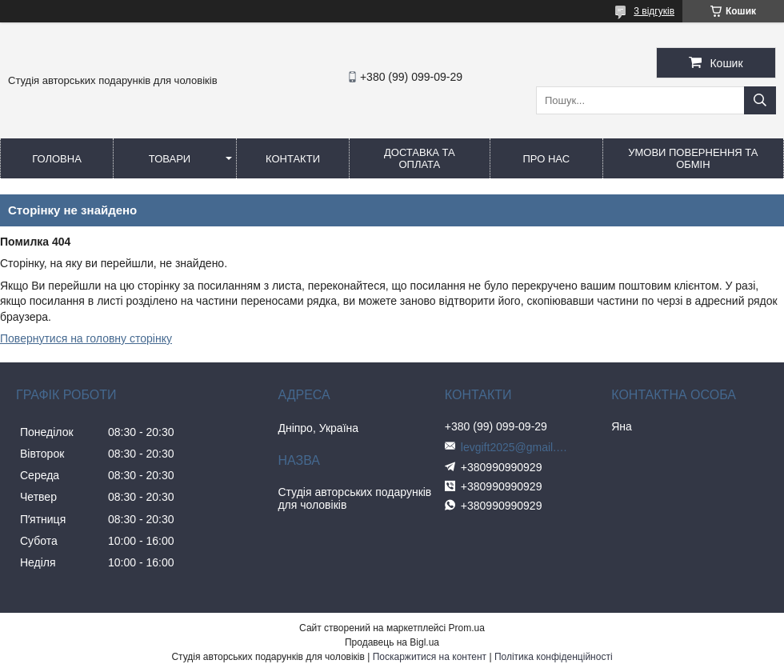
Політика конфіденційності (554, 657)
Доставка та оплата (420, 158)
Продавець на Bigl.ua (392, 642)
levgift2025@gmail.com (517, 447)
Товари (170, 159)
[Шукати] (760, 100)
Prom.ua (467, 628)
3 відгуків (654, 11)
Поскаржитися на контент (430, 657)
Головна (57, 159)
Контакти (293, 159)
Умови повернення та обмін (693, 158)
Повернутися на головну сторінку (86, 338)
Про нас (546, 159)
